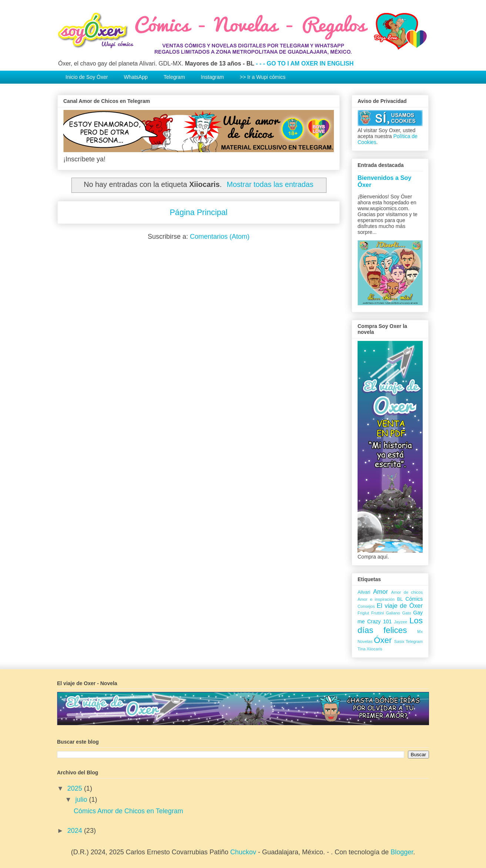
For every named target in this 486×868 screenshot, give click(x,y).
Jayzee (401, 622)
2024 (76, 831)
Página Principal (198, 212)
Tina (361, 649)
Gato (407, 613)
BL (400, 599)
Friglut (363, 613)
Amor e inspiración (376, 599)
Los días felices (390, 626)
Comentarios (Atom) (220, 237)
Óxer (383, 640)
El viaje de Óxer (400, 606)
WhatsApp (136, 77)
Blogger (402, 852)
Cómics (414, 599)
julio (82, 800)
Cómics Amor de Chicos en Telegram (128, 811)
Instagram (212, 77)
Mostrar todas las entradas (270, 184)
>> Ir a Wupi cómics (263, 77)
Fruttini (378, 613)
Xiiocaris (374, 649)
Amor (381, 592)
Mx (420, 631)
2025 (76, 788)
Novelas (365, 641)
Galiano (393, 613)
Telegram (174, 77)
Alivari (364, 592)
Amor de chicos (407, 592)
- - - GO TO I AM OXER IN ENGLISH (305, 63)
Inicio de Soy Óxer (87, 77)
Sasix (399, 641)
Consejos (366, 606)
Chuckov (243, 852)
